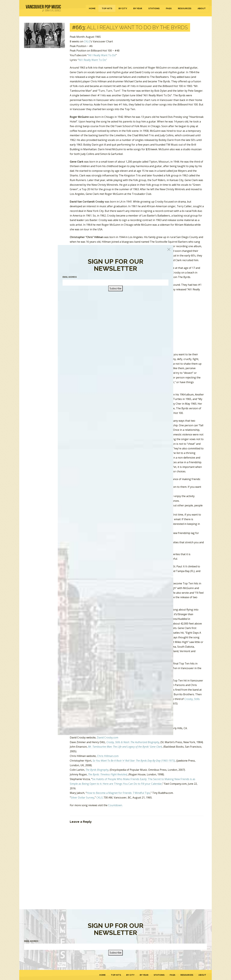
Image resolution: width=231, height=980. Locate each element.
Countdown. (115, 805)
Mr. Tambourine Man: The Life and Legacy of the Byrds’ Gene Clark (125, 747)
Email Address (31, 941)
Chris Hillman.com (108, 756)
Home (92, 8)
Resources (185, 8)
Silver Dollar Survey (82, 798)
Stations (154, 8)
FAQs (169, 8)
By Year (138, 8)
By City (123, 8)
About (202, 8)
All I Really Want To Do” (93, 60)
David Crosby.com (108, 737)
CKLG (87, 41)
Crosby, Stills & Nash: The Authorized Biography (133, 742)
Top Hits (107, 8)
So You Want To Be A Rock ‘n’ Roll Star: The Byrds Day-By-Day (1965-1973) (134, 761)
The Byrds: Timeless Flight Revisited (108, 774)
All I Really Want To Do (102, 55)
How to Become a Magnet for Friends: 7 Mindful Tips (118, 793)
